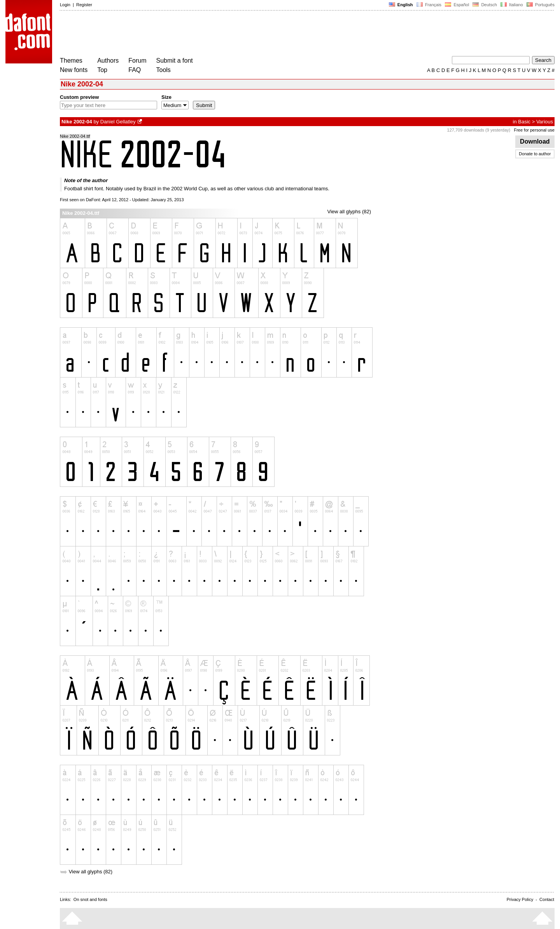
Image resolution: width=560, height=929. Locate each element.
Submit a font (175, 61)
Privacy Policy (520, 899)
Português (540, 5)
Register (84, 5)
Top (102, 70)
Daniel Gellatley (118, 122)
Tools (164, 70)
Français (429, 5)
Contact (547, 899)
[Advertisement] (201, 34)
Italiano (512, 5)
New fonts (74, 70)
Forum (137, 61)
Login (65, 5)
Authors (108, 61)
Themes (71, 61)
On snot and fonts (90, 899)
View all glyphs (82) (349, 212)
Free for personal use (534, 130)
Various (545, 122)
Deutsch (485, 5)
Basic (524, 122)
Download (535, 141)
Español (457, 5)
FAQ (135, 70)
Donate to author (535, 154)
